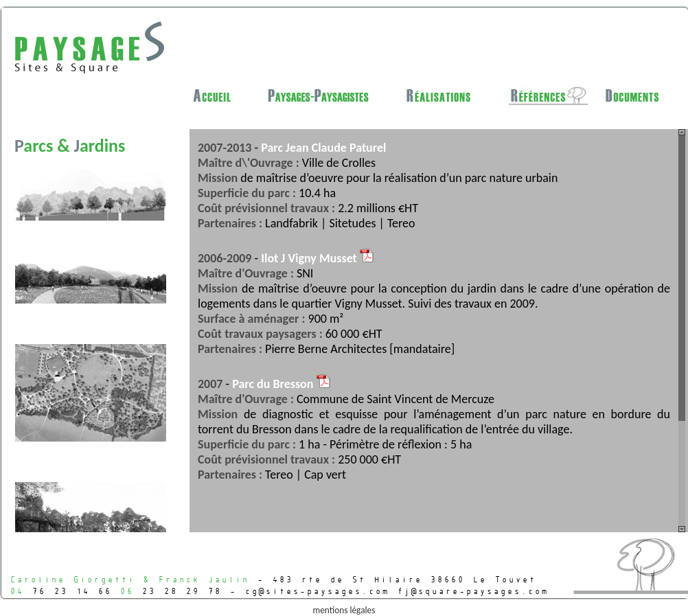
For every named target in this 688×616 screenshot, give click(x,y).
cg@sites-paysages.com (317, 591)
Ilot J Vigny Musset (317, 258)
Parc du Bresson (281, 384)
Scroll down (682, 529)
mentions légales (344, 610)
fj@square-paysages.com (472, 591)
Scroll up (682, 132)
